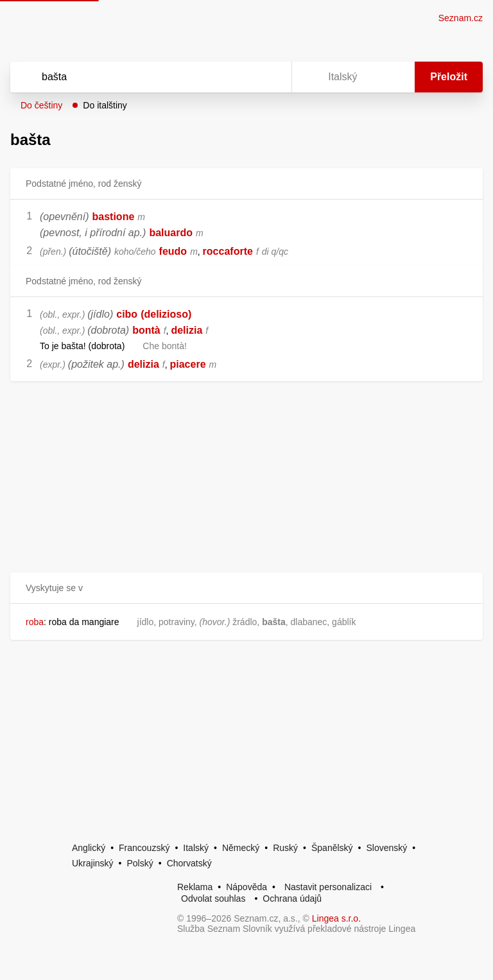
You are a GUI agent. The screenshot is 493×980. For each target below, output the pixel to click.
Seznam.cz (461, 18)
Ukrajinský (93, 863)
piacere (188, 364)
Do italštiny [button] (105, 105)
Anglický (89, 848)
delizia (186, 330)
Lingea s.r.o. (336, 918)
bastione (114, 217)
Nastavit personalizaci (328, 887)
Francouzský (144, 848)
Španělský (332, 848)
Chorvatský (189, 863)
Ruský (285, 848)
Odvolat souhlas (213, 898)
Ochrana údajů (292, 898)
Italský (196, 848)
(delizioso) (166, 314)
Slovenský (386, 848)
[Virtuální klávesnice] (270, 77)
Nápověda (246, 887)
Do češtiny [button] (41, 105)
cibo (127, 314)
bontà (146, 330)
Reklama (195, 887)
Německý (241, 848)
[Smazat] (241, 77)
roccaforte (228, 251)
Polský (140, 863)
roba (35, 622)
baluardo (171, 233)
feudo (173, 251)
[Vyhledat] (134, 77)
